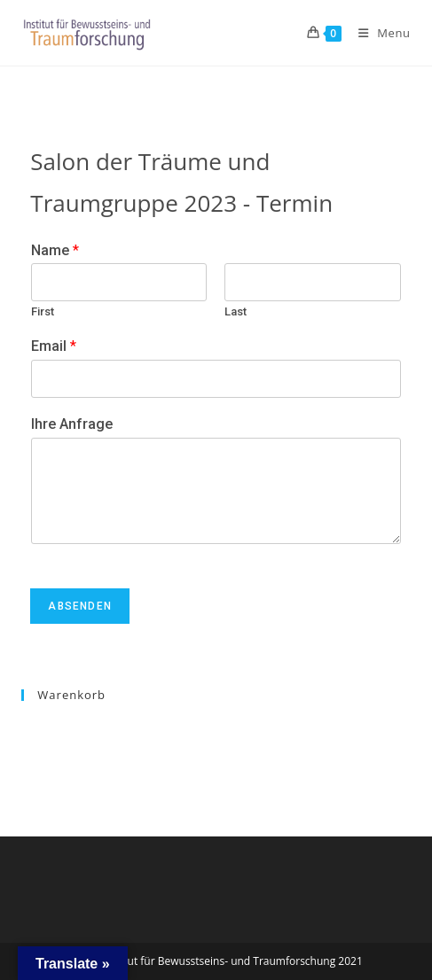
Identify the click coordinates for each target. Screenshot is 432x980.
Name (55, 250)
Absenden (80, 606)
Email (54, 346)
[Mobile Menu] (378, 33)
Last (236, 311)
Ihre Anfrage (72, 424)
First (43, 311)
